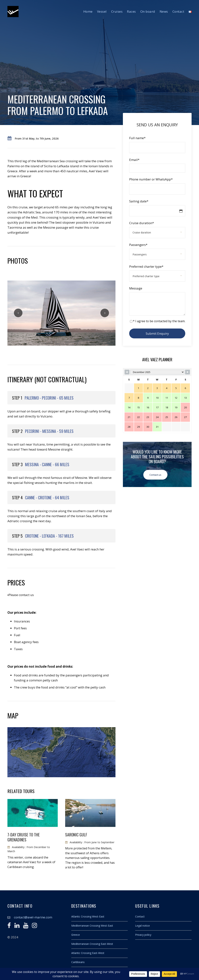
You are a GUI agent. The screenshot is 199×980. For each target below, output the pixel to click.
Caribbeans (78, 962)
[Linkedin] (17, 926)
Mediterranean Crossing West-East (92, 926)
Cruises (117, 11)
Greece (76, 935)
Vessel (102, 11)
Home (88, 11)
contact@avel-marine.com (33, 917)
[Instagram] (34, 926)
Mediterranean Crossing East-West (92, 944)
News (164, 11)
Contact (178, 11)
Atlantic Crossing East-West (88, 953)
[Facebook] (9, 926)
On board (148, 11)
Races (131, 11)
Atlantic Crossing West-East (88, 916)
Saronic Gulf (76, 835)
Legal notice (142, 926)
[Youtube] (26, 926)
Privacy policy (143, 935)
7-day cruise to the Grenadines (24, 837)
